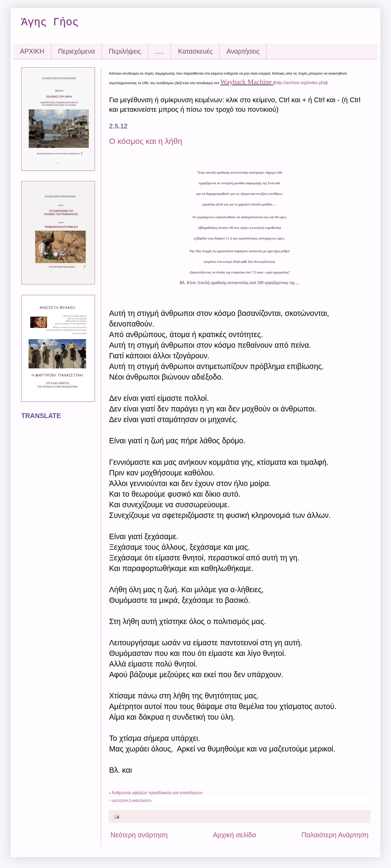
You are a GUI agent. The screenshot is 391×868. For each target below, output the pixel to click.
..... (160, 51)
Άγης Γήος (50, 22)
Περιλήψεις (125, 51)
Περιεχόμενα (77, 51)
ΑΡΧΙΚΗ (32, 51)
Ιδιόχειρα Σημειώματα (132, 801)
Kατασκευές (195, 51)
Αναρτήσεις (243, 51)
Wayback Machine (246, 82)
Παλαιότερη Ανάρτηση (335, 835)
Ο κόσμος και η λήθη (146, 141)
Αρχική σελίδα (234, 835)
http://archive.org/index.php (300, 83)
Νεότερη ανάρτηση (139, 835)
